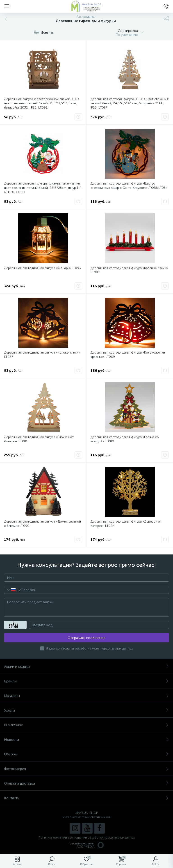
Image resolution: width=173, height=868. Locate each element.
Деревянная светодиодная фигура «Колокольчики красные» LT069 (128, 355)
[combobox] (13, 590)
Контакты (86, 798)
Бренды (86, 681)
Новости (86, 740)
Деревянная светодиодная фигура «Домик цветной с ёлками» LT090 (42, 524)
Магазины (86, 696)
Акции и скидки (86, 667)
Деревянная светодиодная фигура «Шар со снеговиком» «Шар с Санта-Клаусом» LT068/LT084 (129, 186)
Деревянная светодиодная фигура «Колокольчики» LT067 (42, 355)
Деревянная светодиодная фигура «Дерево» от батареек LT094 (126, 524)
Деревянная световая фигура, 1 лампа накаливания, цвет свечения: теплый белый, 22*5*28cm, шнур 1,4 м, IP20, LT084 (43, 188)
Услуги (86, 710)
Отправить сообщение (86, 638)
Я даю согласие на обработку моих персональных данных (90, 649)
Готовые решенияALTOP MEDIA (86, 845)
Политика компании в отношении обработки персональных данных (87, 838)
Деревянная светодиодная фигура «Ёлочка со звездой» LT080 (125, 439)
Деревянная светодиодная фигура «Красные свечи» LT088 (129, 270)
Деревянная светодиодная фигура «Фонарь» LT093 (42, 268)
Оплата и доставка (86, 783)
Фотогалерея (86, 769)
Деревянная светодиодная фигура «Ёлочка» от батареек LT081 (39, 439)
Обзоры (86, 754)
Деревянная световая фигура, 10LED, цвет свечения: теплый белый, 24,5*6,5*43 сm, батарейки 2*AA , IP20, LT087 (130, 103)
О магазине (86, 725)
